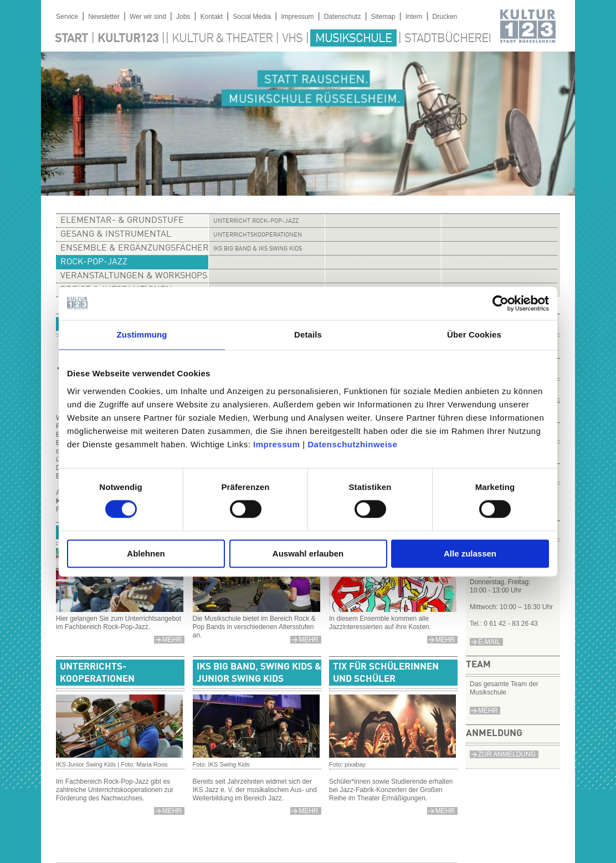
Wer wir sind (148, 17)
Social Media (252, 17)
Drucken (445, 17)
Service (67, 17)
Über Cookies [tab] (474, 335)
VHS (292, 39)
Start (71, 39)
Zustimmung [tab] (142, 335)
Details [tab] (308, 335)
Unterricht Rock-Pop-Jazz (256, 221)
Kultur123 (128, 39)
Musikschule (353, 39)
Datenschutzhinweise (352, 444)
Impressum (277, 444)
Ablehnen (146, 553)
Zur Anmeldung (507, 754)
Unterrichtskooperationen (258, 235)
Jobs (183, 17)
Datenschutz (343, 17)
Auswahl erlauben (308, 553)
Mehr (488, 711)
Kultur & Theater (222, 39)
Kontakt (211, 17)
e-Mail (489, 642)
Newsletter (104, 17)
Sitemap (383, 17)
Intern (414, 17)
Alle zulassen (470, 553)
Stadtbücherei (448, 39)
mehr (172, 640)
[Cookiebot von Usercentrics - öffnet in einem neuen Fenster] (500, 303)
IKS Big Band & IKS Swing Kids (258, 249)
